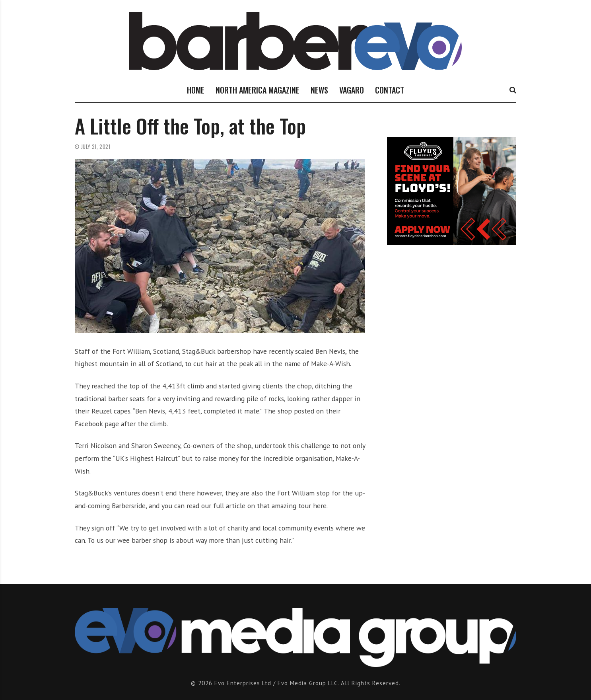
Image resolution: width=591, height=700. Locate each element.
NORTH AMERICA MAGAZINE (258, 90)
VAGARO (352, 90)
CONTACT (390, 90)
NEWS (319, 90)
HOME (196, 90)
